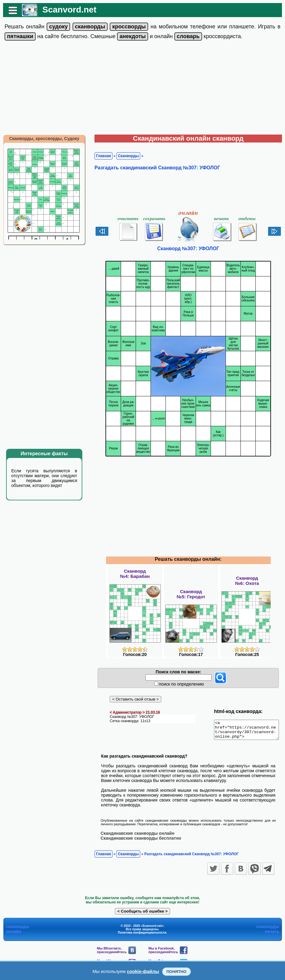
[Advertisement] (143, 89)
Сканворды (125, 156)
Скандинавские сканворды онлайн (134, 837)
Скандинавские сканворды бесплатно (138, 841)
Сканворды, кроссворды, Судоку (41, 139)
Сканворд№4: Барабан (135, 574)
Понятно (176, 972)
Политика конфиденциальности (142, 936)
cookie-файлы (143, 971)
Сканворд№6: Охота (247, 581)
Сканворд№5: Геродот (191, 594)
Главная (100, 156)
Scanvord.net (66, 10)
